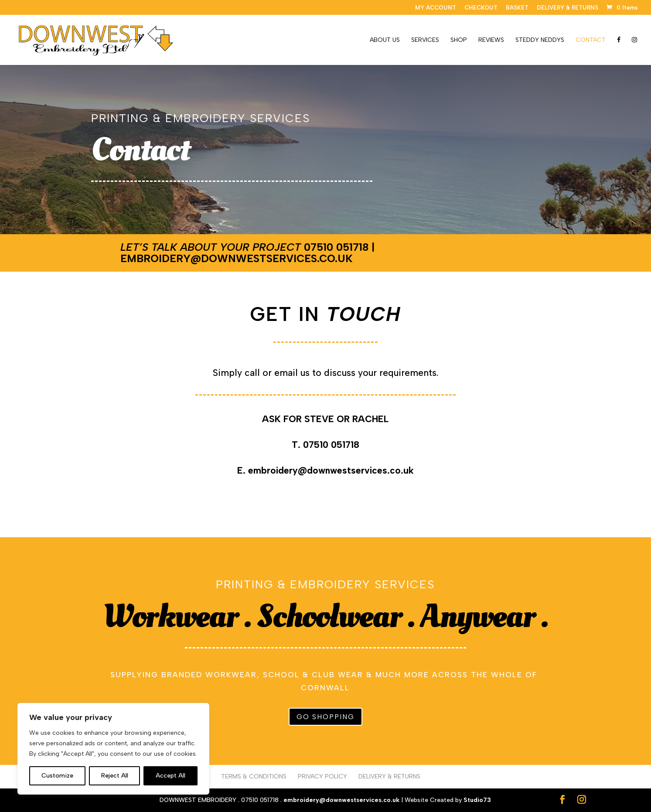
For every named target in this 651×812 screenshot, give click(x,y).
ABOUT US (385, 40)
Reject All (115, 776)
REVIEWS (491, 40)
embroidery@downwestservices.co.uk (237, 258)
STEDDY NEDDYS (540, 40)
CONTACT (591, 40)
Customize (57, 776)
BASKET (517, 8)
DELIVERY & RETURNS (567, 8)
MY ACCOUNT (436, 8)
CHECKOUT (481, 8)
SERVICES (425, 40)
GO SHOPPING (325, 717)
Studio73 (477, 800)
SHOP (459, 40)
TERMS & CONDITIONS (254, 776)
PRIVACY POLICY (322, 776)
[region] (113, 749)
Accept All (170, 776)
